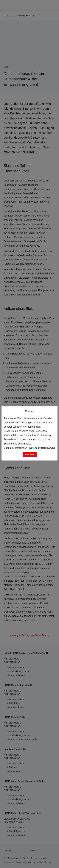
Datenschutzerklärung (42, 448)
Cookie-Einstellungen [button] (15, 448)
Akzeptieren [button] (30, 454)
